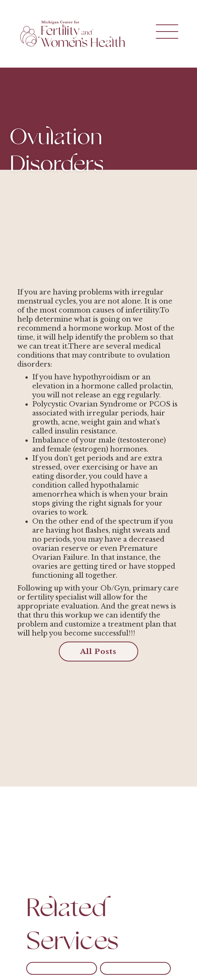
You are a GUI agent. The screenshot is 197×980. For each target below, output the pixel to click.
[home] (71, 34)
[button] (158, 34)
